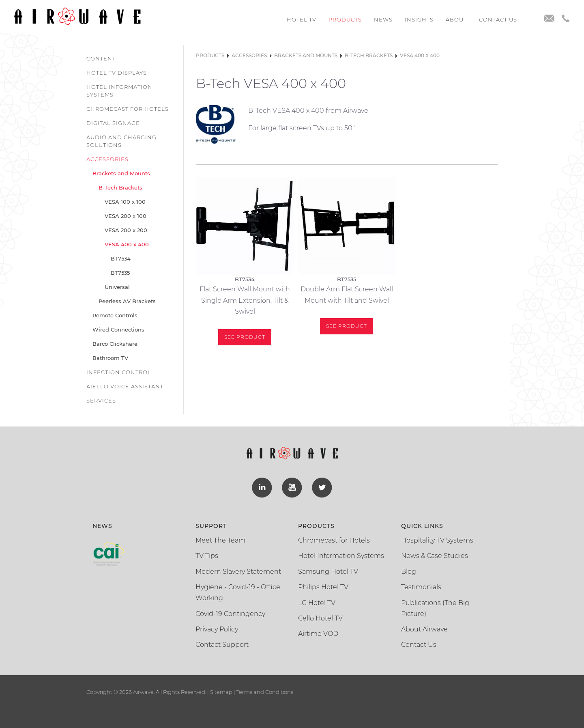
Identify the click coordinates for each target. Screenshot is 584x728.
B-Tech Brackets (120, 187)
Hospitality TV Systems (437, 540)
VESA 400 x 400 (127, 244)
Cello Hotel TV (320, 618)
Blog (409, 572)
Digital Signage (113, 123)
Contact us (498, 19)
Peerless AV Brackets (127, 301)
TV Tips (207, 556)
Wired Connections (118, 330)
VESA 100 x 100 (125, 202)
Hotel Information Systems (119, 91)
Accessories (107, 159)
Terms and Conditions (264, 692)
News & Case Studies (435, 556)
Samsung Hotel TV (328, 572)
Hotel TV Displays (117, 73)
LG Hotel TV (317, 603)
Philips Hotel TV (323, 587)
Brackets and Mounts (121, 173)
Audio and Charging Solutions (121, 141)
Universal (117, 287)
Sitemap (221, 692)
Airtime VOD (318, 634)
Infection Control (119, 372)
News (383, 19)
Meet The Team (220, 540)
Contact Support (222, 645)
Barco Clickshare (115, 344)
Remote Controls (115, 315)
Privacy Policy (217, 629)
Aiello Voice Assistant (125, 386)
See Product (245, 337)
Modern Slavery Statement (238, 572)
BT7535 (120, 273)
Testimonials (421, 587)
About (456, 19)
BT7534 (121, 258)
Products (345, 19)
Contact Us (419, 645)
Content (101, 58)
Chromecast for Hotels (128, 109)
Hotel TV (302, 19)
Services (101, 401)
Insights (419, 19)
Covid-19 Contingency (230, 614)
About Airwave (424, 629)
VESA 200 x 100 (126, 216)
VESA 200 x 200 (126, 230)
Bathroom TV (110, 358)
